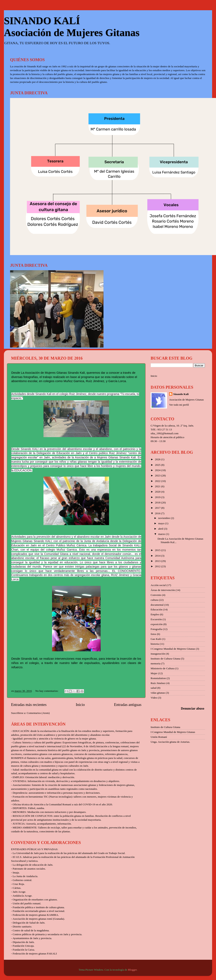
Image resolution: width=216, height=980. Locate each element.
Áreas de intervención (163, 590)
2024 (158, 470)
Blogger (132, 970)
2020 (158, 492)
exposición (157, 624)
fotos (153, 634)
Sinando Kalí (181, 394)
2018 (158, 502)
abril (161, 529)
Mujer (154, 673)
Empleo (155, 614)
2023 (158, 475)
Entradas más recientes (29, 705)
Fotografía (156, 629)
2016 (158, 513)
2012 (158, 566)
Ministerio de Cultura (163, 668)
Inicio (80, 705)
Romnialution (158, 678)
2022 (158, 481)
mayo (162, 523)
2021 (158, 486)
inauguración (158, 654)
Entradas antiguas (128, 705)
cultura (154, 600)
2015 (158, 550)
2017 (158, 508)
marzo (162, 534)
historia (155, 644)
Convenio (156, 595)
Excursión (156, 619)
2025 (158, 465)
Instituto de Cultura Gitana (165, 659)
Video (154, 698)
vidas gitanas (158, 693)
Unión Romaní (159, 737)
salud (154, 688)
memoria (156, 663)
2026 (158, 459)
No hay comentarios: (47, 691)
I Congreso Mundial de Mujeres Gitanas (173, 649)
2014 (158, 556)
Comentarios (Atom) (38, 713)
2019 (158, 497)
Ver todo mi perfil (179, 405)
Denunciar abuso (193, 708)
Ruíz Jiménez (158, 683)
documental (157, 605)
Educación (156, 609)
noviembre (164, 518)
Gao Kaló (156, 639)
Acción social (158, 585)
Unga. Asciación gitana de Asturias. (170, 742)
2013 (158, 561)
